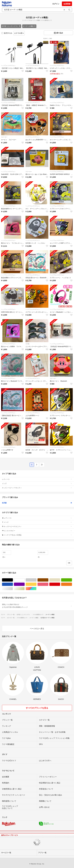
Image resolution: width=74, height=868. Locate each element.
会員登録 (67, 4)
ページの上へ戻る (37, 629)
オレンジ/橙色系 (72, 584)
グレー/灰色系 (36, 580)
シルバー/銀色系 (13, 589)
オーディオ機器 (29, 26)
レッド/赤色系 (60, 584)
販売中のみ (7, 33)
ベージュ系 (60, 580)
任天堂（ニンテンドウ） (11, 26)
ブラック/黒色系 (13, 580)
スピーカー (4, 137)
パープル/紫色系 (25, 584)
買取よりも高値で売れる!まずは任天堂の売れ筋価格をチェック (37, 606)
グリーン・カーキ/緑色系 (72, 580)
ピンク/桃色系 (48, 584)
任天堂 (37, 503)
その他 (27, 344)
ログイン (56, 4)
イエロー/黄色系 (36, 584)
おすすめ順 (19, 33)
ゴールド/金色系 (25, 589)
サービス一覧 (6, 853)
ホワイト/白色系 (25, 580)
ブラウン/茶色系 (48, 580)
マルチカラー (36, 589)
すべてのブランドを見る (37, 708)
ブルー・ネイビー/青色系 (13, 584)
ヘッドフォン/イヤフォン (8, 65)
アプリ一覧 (42, 853)
